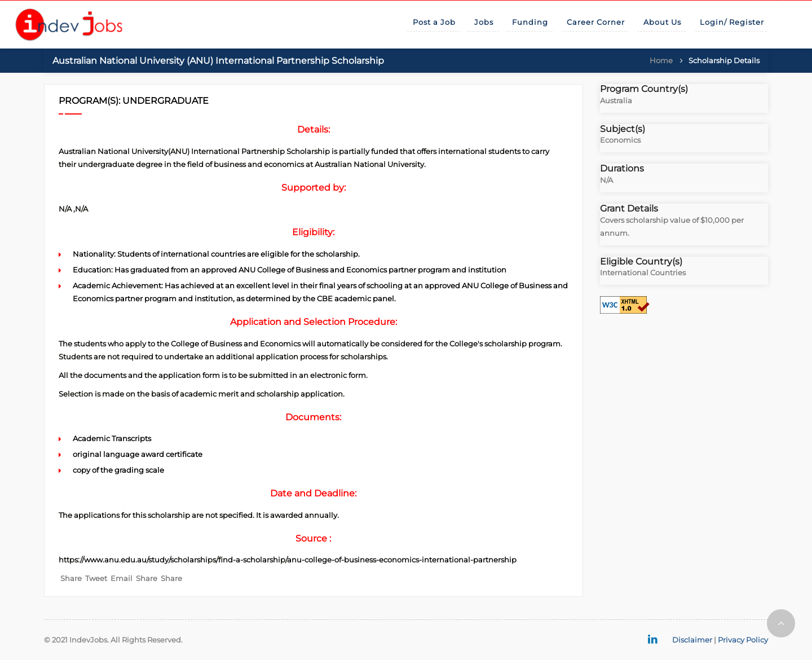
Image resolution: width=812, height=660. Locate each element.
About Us (662, 22)
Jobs (484, 22)
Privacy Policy (743, 640)
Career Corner (596, 22)
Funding (530, 22)
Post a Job (434, 22)
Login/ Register (732, 22)
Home (661, 60)
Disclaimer (692, 640)
